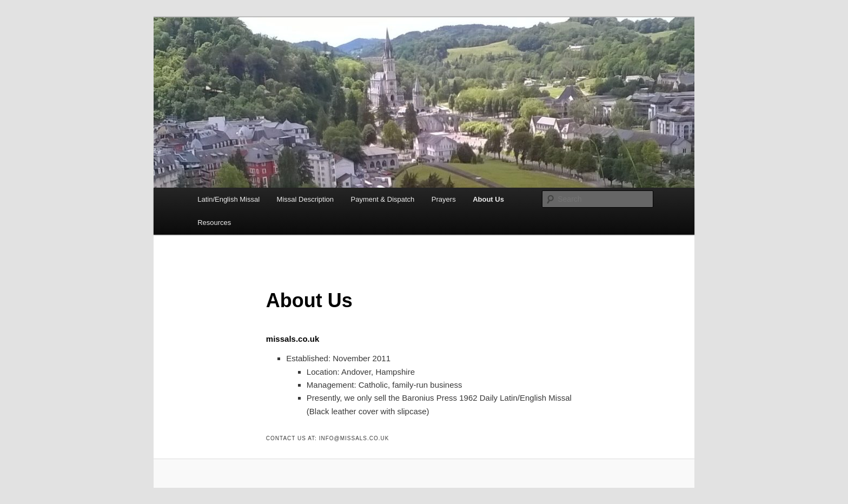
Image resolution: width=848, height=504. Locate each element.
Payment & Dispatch (383, 199)
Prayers (444, 199)
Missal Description (305, 199)
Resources (214, 223)
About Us (488, 199)
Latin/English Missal (228, 199)
